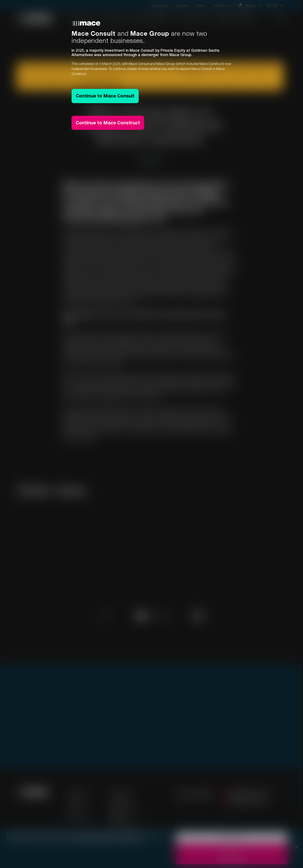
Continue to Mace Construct (108, 123)
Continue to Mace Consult (105, 96)
